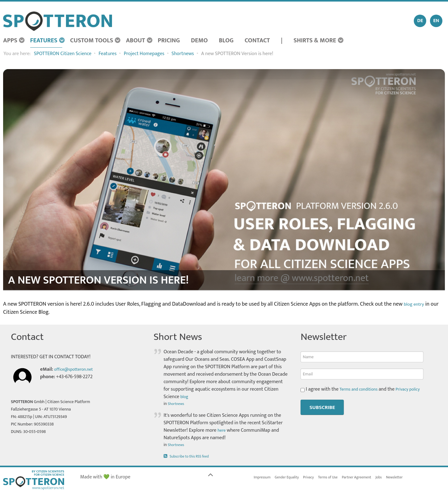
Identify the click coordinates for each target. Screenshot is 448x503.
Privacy (316, 478)
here (222, 430)
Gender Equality (292, 478)
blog (185, 397)
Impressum (264, 478)
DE (420, 21)
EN (436, 21)
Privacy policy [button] (416, 389)
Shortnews (177, 404)
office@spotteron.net (77, 369)
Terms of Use (338, 478)
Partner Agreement (371, 478)
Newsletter (414, 478)
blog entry (416, 304)
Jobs (396, 478)
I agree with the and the (365, 389)
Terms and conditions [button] (362, 389)
